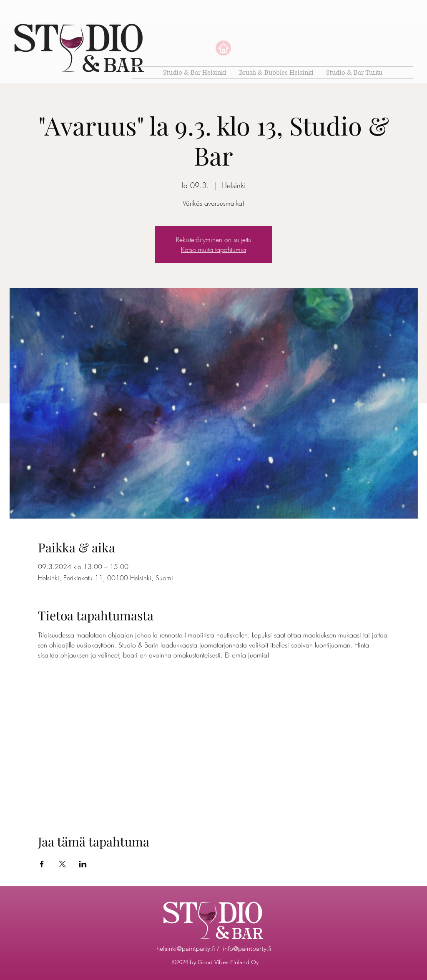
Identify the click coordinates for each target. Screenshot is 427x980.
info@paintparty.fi (247, 949)
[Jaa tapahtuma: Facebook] (42, 864)
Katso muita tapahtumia (213, 249)
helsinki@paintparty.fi (186, 949)
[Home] (223, 48)
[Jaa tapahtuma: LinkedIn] (83, 864)
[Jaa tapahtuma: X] (62, 864)
